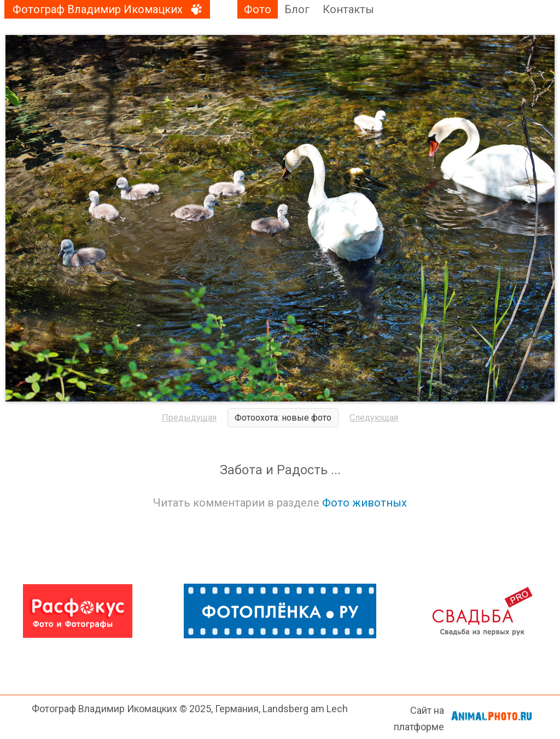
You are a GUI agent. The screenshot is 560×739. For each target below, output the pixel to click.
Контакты (348, 9)
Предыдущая (189, 418)
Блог (297, 9)
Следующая (374, 418)
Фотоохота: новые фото (283, 418)
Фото (258, 9)
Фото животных (364, 503)
